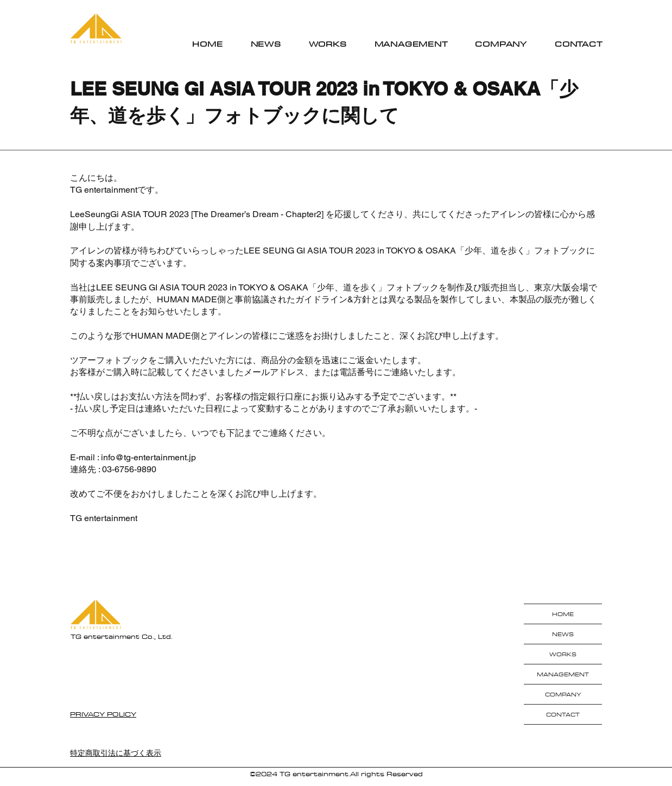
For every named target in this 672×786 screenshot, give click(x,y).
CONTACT (563, 714)
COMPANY (563, 694)
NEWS (563, 634)
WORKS (563, 654)
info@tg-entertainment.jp (148, 457)
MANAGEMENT (563, 674)
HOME (563, 614)
